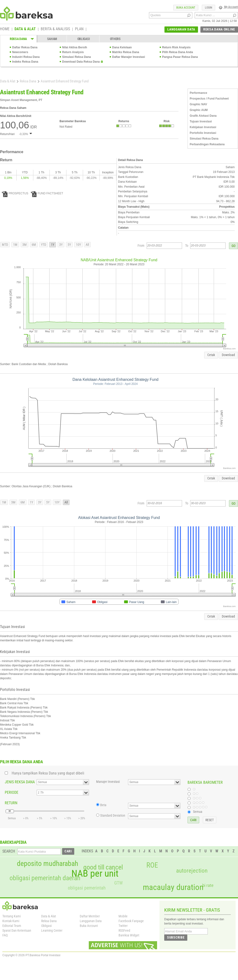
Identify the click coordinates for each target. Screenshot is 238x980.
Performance (198, 93)
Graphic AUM (199, 110)
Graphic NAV (198, 104)
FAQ (5, 935)
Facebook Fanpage (131, 921)
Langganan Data (91, 921)
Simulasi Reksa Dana (77, 57)
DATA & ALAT (25, 29)
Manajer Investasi (108, 782)
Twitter (123, 926)
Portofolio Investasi (203, 133)
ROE (152, 865)
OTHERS (115, 39)
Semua (198, 812)
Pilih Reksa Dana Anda (178, 52)
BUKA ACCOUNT (186, 8)
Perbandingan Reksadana (207, 144)
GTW (118, 883)
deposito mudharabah (47, 864)
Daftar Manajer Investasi (129, 57)
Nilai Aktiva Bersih (75, 47)
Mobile (123, 916)
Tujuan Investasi (201, 121)
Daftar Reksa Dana (25, 47)
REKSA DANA (18, 39)
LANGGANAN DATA (181, 29)
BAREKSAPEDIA (13, 842)
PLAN (79, 29)
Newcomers (20, 52)
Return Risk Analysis (176, 47)
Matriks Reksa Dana (126, 52)
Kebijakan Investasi (203, 127)
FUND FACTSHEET (47, 193)
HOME (5, 29)
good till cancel (103, 867)
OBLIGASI (84, 39)
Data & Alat (8, 81)
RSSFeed (124, 930)
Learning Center (52, 930)
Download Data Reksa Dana (81, 62)
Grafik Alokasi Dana (203, 116)
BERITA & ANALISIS (55, 29)
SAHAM (52, 39)
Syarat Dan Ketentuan (17, 930)
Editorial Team (12, 926)
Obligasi (46, 926)
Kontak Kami (11, 921)
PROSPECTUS (15, 193)
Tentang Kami (12, 916)
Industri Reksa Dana (26, 57)
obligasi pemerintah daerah (45, 878)
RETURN (11, 803)
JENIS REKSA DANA (20, 782)
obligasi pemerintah (87, 888)
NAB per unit (95, 874)
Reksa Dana (28, 81)
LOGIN (208, 8)
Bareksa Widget (129, 935)
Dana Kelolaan (122, 47)
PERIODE (12, 792)
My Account (228, 7)
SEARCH (9, 851)
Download (228, 355)
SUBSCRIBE (176, 937)
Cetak (211, 355)
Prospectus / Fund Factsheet (209, 99)
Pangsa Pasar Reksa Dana (180, 57)
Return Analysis (73, 52)
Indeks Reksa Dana (25, 62)
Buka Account (89, 926)
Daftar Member (90, 916)
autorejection (192, 871)
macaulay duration (173, 887)
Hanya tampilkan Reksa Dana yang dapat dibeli (48, 773)
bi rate (208, 885)
